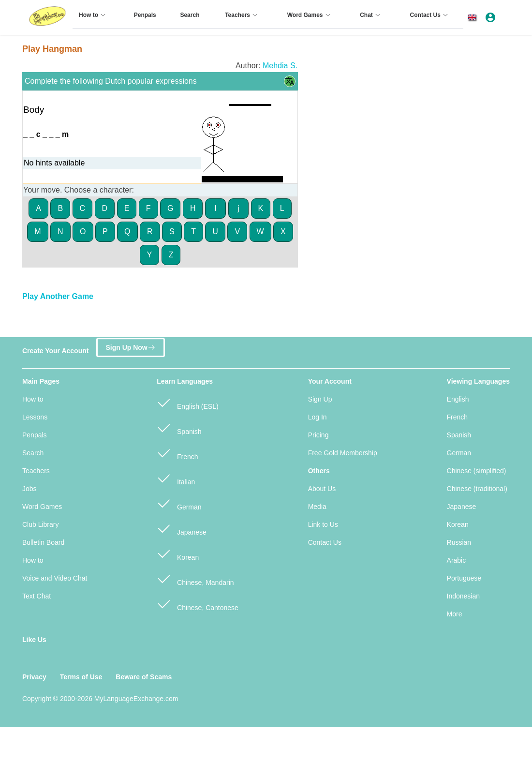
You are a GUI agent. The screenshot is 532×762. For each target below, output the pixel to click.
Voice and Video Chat (55, 578)
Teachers (36, 471)
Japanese (182, 528)
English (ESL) (187, 402)
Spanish (179, 427)
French (177, 453)
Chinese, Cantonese (198, 604)
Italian (176, 478)
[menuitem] (94, 19)
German (179, 503)
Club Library (40, 524)
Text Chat (37, 596)
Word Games (42, 507)
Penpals (35, 435)
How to (33, 399)
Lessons (35, 417)
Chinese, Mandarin (195, 578)
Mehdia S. (280, 66)
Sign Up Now (130, 346)
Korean (178, 553)
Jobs (30, 489)
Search (33, 453)
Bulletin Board (43, 542)
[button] (474, 17)
